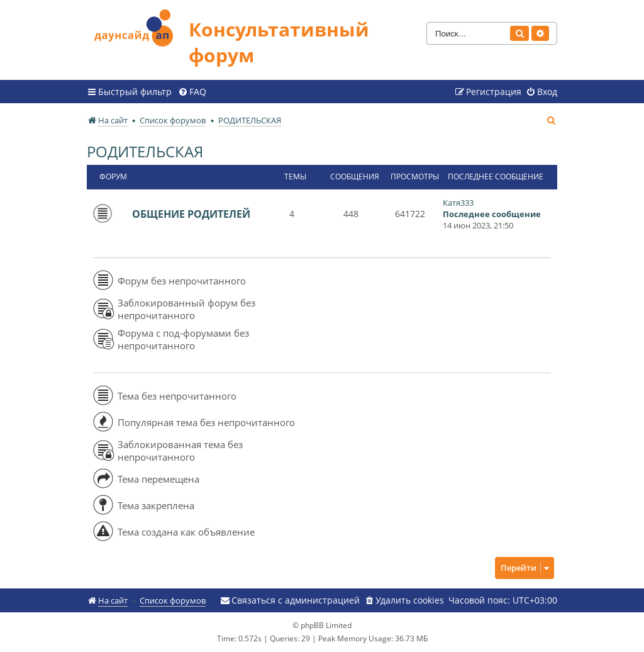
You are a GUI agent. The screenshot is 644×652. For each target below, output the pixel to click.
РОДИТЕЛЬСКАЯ (145, 151)
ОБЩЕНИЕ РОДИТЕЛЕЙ (191, 214)
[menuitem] (192, 92)
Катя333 (458, 203)
